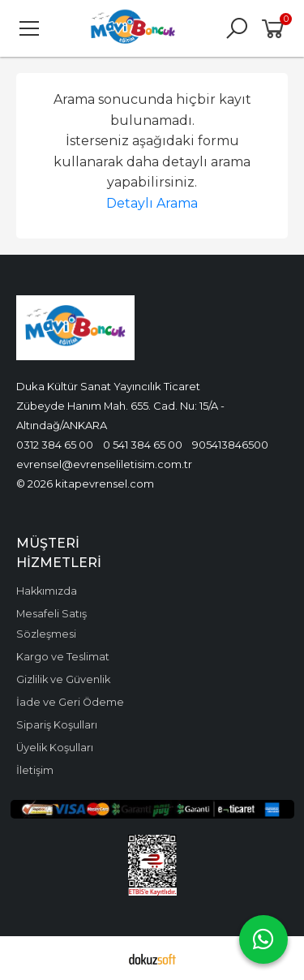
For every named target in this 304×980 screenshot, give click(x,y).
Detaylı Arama (152, 203)
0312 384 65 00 (55, 445)
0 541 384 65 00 (143, 445)
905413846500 (230, 445)
